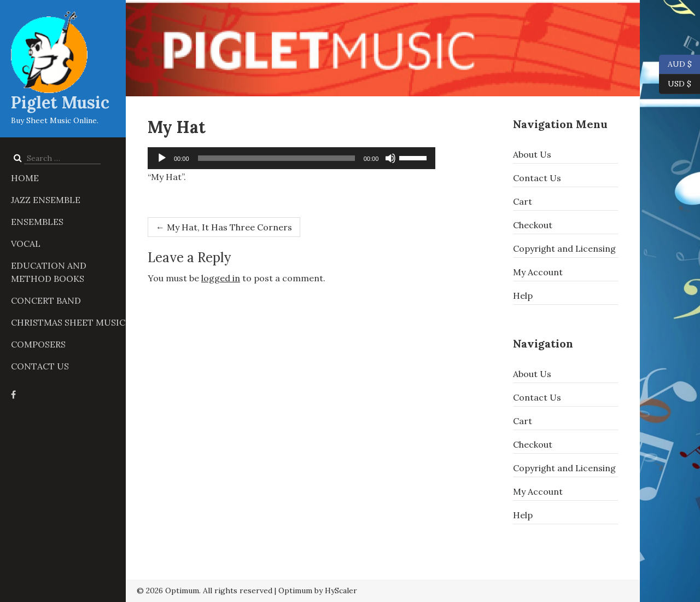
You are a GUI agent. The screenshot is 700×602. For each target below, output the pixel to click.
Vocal (26, 244)
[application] (291, 158)
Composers (38, 344)
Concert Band (46, 300)
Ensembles (37, 222)
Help (523, 296)
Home (25, 178)
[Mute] (390, 158)
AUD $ (675, 65)
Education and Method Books (49, 272)
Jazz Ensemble (46, 200)
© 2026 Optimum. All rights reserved (205, 591)
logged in (221, 278)
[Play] (162, 158)
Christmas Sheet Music (68, 322)
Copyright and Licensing (564, 248)
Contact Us (40, 366)
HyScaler (341, 591)
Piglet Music (60, 102)
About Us (532, 154)
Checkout (533, 225)
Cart (523, 201)
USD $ (679, 84)
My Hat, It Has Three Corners (224, 227)
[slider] (276, 158)
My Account (538, 272)
